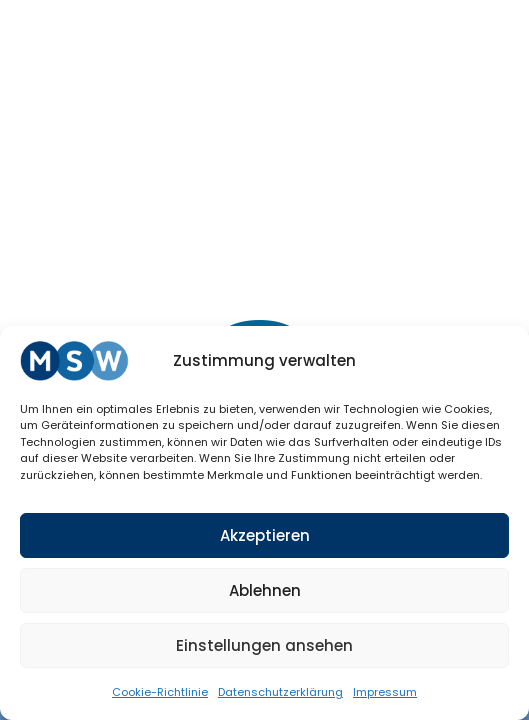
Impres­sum (385, 692)
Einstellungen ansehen (264, 645)
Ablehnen (265, 590)
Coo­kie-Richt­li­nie (160, 692)
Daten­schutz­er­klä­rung (280, 692)
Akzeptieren (265, 535)
